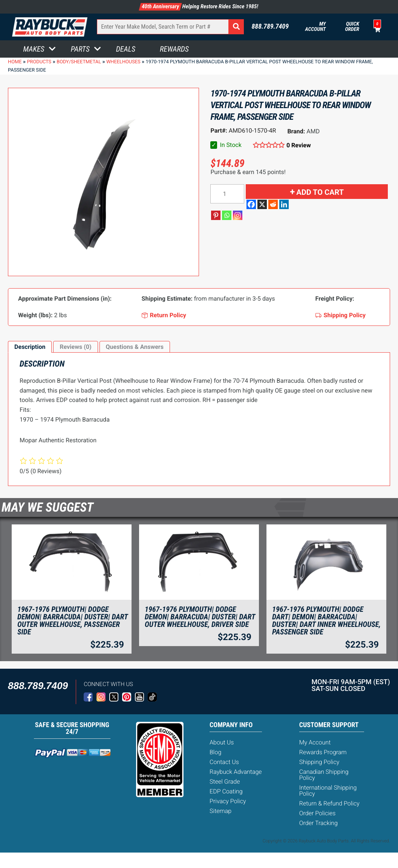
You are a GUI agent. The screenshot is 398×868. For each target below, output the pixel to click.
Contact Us (224, 762)
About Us (222, 742)
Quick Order (352, 27)
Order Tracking (318, 823)
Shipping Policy (319, 762)
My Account (316, 27)
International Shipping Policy (328, 791)
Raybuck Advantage (236, 772)
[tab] (30, 347)
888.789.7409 (270, 27)
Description (30, 347)
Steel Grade (225, 782)
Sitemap (220, 811)
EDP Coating (226, 791)
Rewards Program (323, 752)
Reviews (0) (75, 347)
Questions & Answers (135, 347)
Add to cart (320, 192)
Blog (215, 752)
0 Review (299, 145)
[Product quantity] (227, 194)
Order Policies (318, 813)
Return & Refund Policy (329, 803)
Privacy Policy (228, 801)
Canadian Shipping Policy (324, 775)
